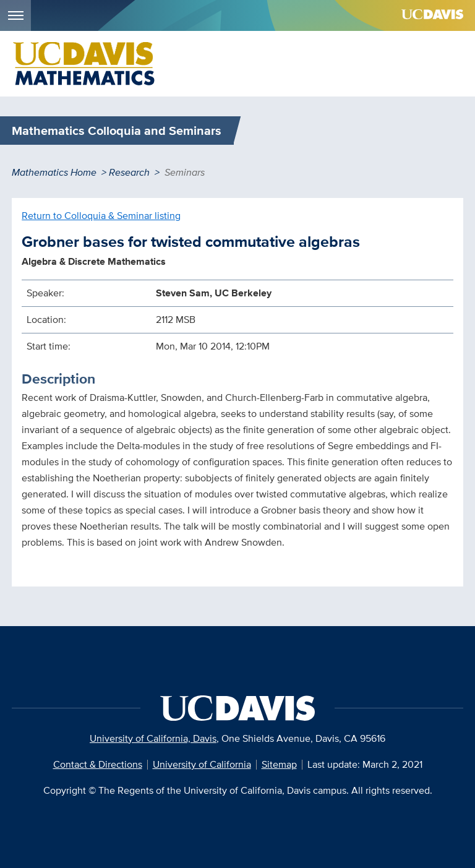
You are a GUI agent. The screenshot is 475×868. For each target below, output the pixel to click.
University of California (202, 764)
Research (129, 172)
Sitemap (279, 764)
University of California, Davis (153, 738)
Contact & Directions (98, 764)
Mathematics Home (54, 172)
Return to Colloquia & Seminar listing (101, 216)
